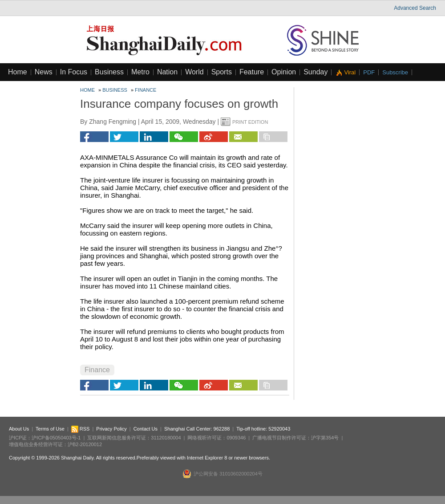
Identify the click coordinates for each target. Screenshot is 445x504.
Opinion (284, 72)
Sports (222, 72)
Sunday (316, 72)
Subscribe (395, 72)
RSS (81, 429)
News (44, 72)
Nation (167, 72)
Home (18, 72)
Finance (146, 90)
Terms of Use (50, 429)
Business (109, 72)
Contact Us (146, 429)
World (194, 72)
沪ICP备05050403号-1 (56, 438)
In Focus (74, 72)
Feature (252, 72)
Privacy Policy (111, 429)
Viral (350, 72)
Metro (140, 72)
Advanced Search (415, 8)
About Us (19, 429)
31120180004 (166, 438)
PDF (369, 72)
